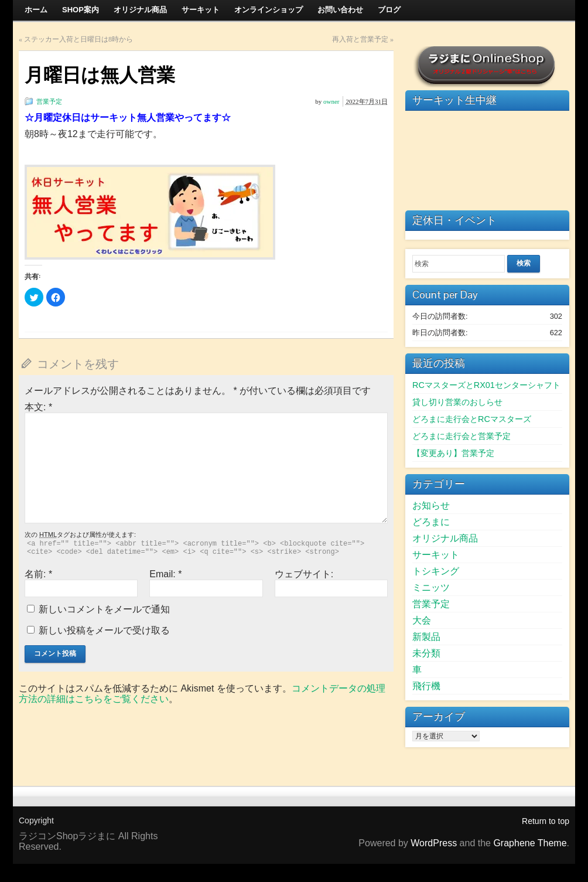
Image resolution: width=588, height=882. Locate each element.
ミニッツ (431, 588)
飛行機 (426, 686)
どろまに (431, 522)
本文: (38, 407)
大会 (422, 620)
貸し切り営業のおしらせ (457, 402)
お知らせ (431, 505)
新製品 (426, 637)
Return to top (546, 821)
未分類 (426, 653)
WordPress (434, 843)
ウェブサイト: (304, 574)
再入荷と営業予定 (360, 39)
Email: (165, 574)
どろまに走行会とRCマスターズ (472, 419)
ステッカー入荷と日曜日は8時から (78, 39)
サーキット (436, 555)
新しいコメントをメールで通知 (104, 609)
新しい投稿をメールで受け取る (104, 630)
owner (331, 101)
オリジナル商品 (445, 538)
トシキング (436, 571)
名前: (38, 574)
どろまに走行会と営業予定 (461, 436)
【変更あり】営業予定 (453, 453)
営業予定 (49, 101)
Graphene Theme (530, 843)
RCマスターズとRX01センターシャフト (486, 385)
